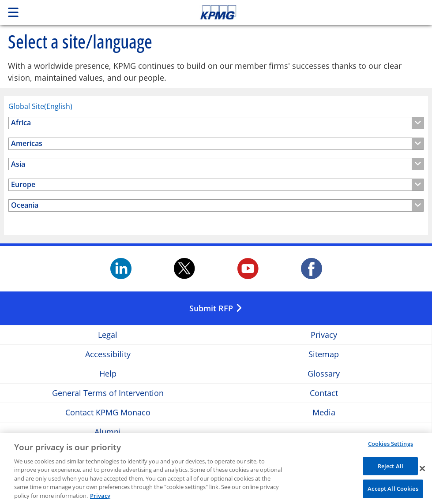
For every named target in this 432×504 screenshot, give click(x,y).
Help (108, 374)
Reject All (391, 468)
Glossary (324, 374)
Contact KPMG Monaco (108, 413)
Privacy (324, 335)
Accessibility (108, 354)
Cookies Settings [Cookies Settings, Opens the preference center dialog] (391, 445)
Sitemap (324, 354)
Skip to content (303, 12)
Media (324, 413)
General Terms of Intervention (108, 393)
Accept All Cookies (393, 491)
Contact (324, 393)
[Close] (422, 470)
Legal (108, 335)
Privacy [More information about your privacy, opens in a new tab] (100, 498)
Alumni (108, 432)
